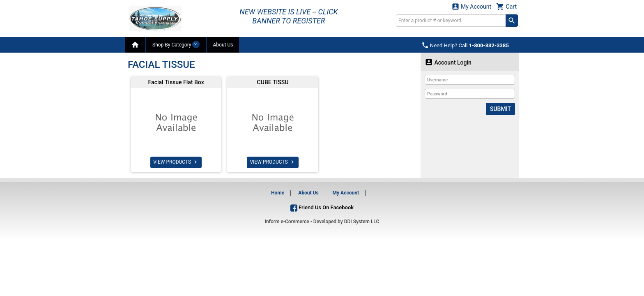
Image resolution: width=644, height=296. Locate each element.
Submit (500, 109)
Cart (506, 6)
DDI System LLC (362, 222)
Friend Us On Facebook (322, 207)
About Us (223, 45)
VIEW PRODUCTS (176, 162)
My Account (471, 6)
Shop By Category (176, 44)
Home (278, 193)
